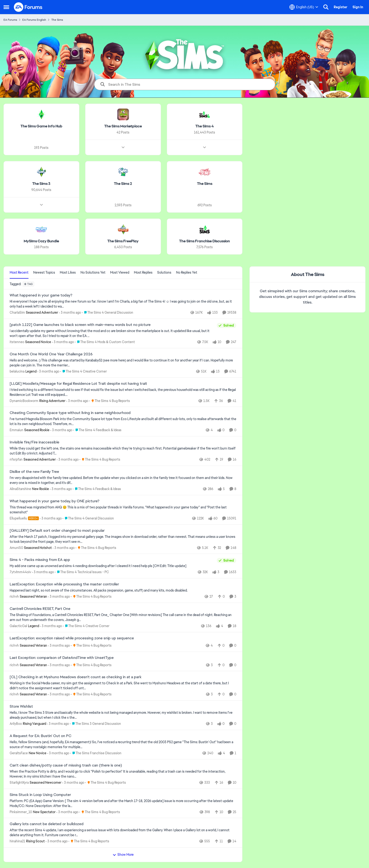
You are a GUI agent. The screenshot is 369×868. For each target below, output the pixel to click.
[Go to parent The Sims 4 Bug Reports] (110, 401)
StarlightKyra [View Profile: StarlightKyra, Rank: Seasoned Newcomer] (19, 783)
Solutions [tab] (164, 272)
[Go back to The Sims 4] (205, 126)
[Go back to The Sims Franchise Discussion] (205, 241)
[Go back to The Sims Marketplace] (123, 126)
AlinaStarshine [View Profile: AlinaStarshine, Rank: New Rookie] (20, 489)
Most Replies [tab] (143, 272)
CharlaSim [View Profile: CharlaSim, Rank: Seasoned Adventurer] (17, 312)
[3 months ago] (70, 313)
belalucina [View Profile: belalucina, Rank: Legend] (17, 371)
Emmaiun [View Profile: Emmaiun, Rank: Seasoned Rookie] (16, 430)
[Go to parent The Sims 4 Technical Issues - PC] (82, 572)
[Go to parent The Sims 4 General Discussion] (108, 313)
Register (341, 7)
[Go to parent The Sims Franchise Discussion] (96, 753)
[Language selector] (304, 7)
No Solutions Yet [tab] (93, 272)
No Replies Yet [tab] (187, 272)
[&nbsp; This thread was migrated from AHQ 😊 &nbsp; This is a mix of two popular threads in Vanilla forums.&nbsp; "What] (123, 510)
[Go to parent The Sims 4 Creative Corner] (84, 371)
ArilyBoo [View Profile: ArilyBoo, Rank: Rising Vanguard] (16, 724)
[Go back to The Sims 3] (41, 184)
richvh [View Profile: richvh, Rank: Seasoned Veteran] (14, 596)
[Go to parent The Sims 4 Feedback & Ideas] (97, 430)
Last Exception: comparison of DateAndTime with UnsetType (62, 658)
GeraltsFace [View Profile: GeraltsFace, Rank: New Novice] (19, 753)
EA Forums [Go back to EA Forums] (10, 20)
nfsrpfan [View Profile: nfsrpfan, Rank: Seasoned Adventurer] (16, 459)
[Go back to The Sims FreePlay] (123, 241)
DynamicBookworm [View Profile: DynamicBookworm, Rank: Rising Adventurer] (24, 401)
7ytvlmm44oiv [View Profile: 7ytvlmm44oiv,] (20, 572)
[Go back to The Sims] (205, 184)
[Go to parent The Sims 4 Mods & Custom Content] (105, 342)
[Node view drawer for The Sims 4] (205, 147)
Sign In (358, 7)
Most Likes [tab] (68, 272)
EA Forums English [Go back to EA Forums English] (34, 20)
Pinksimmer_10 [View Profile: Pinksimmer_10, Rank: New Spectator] (21, 812)
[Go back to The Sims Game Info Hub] (41, 126)
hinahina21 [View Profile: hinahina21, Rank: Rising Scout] (17, 841)
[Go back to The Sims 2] (123, 184)
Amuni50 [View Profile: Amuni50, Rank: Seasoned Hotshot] (16, 548)
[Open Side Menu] (6, 7)
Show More (123, 855)
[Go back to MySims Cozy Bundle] (41, 241)
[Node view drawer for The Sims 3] (41, 205)
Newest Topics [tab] (44, 272)
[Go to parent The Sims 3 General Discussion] (95, 724)
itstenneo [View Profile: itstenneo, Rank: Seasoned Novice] (17, 342)
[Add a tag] (28, 284)
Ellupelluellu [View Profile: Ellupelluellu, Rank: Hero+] (18, 518)
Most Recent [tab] (19, 272)
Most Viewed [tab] (120, 272)
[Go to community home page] (28, 7)
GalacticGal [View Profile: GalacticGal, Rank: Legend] (18, 626)
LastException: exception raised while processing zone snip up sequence (72, 638)
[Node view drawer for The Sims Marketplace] (123, 147)
